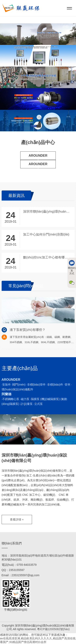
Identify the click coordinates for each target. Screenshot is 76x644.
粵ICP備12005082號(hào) (53, 629)
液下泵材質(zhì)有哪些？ (28, 330)
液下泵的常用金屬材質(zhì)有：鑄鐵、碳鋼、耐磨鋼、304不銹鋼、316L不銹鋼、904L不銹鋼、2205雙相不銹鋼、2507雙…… (42, 342)
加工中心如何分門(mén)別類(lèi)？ (46, 234)
